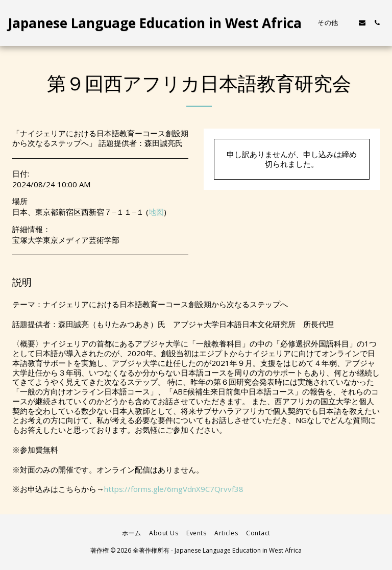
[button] (362, 23)
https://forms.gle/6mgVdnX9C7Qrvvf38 (174, 489)
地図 (156, 212)
